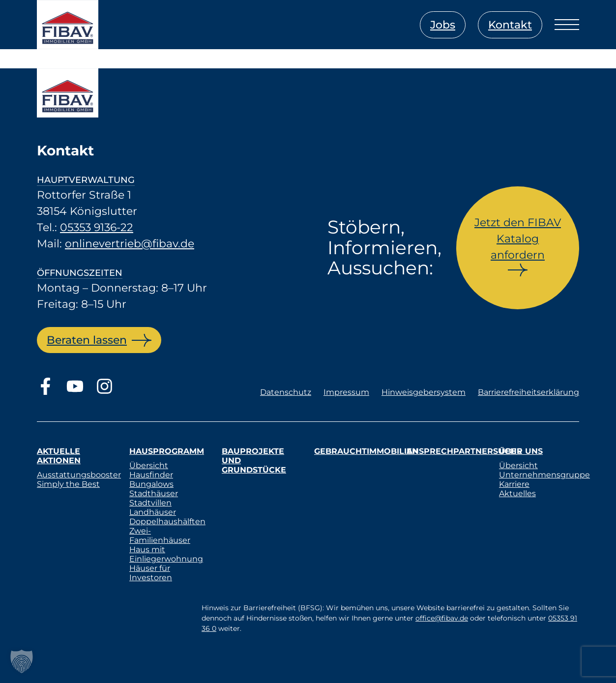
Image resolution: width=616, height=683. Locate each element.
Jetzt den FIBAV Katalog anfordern (518, 239)
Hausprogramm (167, 451)
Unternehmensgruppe (544, 475)
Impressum (346, 392)
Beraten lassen (87, 340)
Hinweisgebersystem (424, 392)
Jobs (443, 25)
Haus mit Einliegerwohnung (166, 554)
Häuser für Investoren (151, 573)
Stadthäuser (154, 493)
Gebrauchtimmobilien (366, 451)
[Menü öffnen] (567, 25)
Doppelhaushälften (167, 521)
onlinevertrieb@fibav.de (130, 244)
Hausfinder (151, 475)
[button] (22, 661)
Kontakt (510, 25)
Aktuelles (517, 493)
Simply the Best (68, 484)
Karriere (514, 484)
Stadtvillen (150, 503)
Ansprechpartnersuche (464, 451)
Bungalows (151, 484)
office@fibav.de (442, 618)
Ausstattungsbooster (79, 475)
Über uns (521, 451)
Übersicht (149, 465)
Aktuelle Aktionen (59, 456)
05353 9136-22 (97, 227)
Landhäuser (153, 512)
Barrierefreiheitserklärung (528, 392)
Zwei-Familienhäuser (160, 535)
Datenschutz (286, 392)
